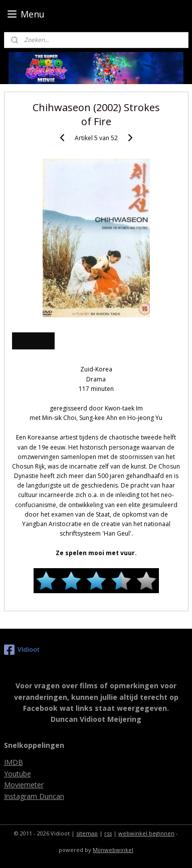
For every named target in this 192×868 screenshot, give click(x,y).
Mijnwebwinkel (113, 850)
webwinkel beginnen (146, 833)
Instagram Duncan (34, 796)
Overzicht (33, 341)
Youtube (18, 774)
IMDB (14, 762)
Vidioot (22, 650)
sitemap (87, 833)
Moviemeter (24, 785)
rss (108, 833)
